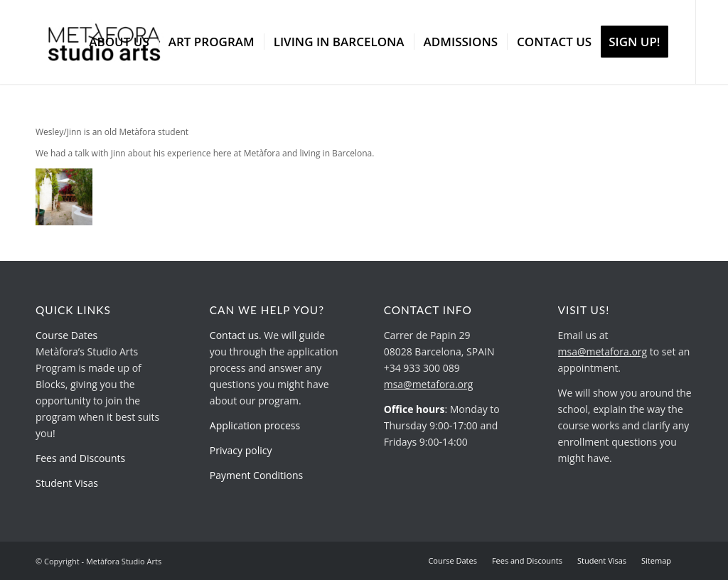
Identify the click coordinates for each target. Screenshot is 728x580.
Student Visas (67, 483)
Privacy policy (241, 450)
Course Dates (66, 335)
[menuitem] (119, 42)
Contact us (234, 335)
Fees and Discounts (80, 458)
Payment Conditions (256, 475)
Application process (255, 425)
